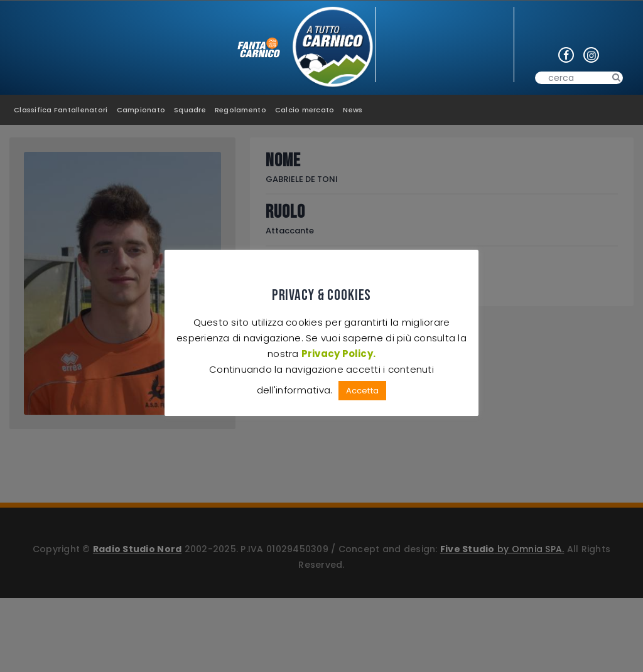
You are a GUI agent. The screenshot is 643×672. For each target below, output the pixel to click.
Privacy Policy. (338, 354)
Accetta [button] (362, 391)
